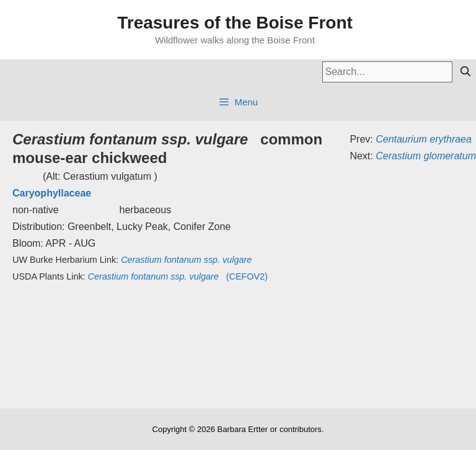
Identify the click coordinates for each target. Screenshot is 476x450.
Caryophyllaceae (52, 193)
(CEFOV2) (178, 276)
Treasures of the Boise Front (235, 23)
